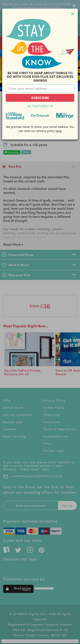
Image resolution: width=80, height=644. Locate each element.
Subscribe (40, 98)
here (59, 131)
